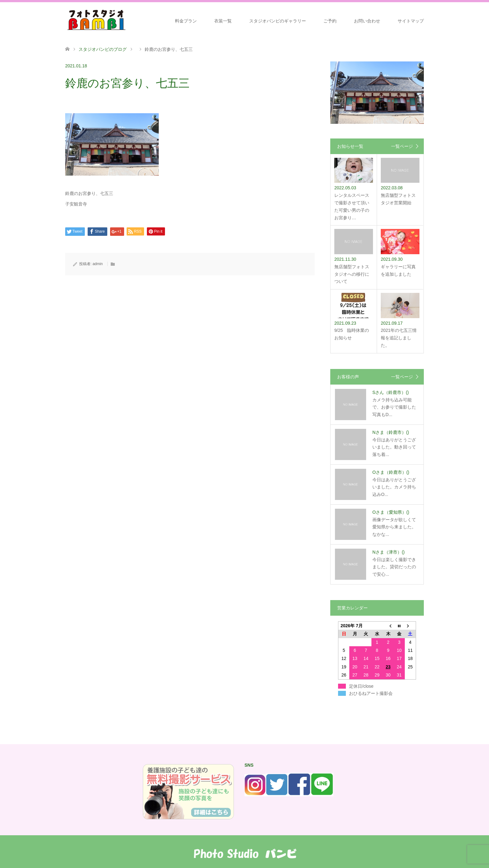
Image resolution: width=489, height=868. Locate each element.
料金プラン (186, 21)
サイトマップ (411, 21)
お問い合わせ (367, 21)
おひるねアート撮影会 (371, 693)
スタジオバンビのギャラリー (278, 21)
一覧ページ (402, 146)
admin (98, 264)
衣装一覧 (223, 21)
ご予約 (330, 21)
